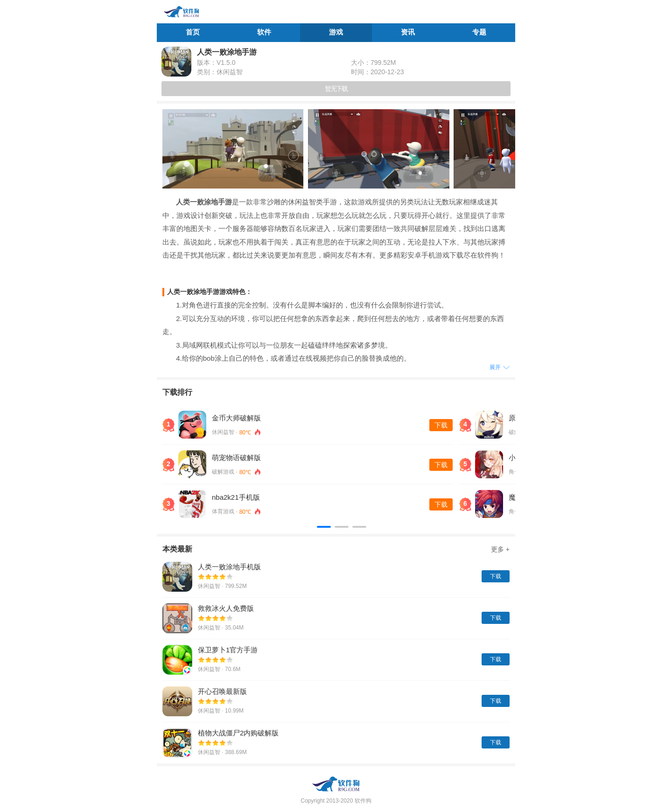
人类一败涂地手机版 (229, 567)
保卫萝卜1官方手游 (228, 650)
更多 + (500, 549)
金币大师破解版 (236, 418)
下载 (441, 425)
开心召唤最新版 (222, 691)
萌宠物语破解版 (236, 458)
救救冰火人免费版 (226, 608)
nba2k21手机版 (236, 497)
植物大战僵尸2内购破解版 (238, 733)
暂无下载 (336, 89)
